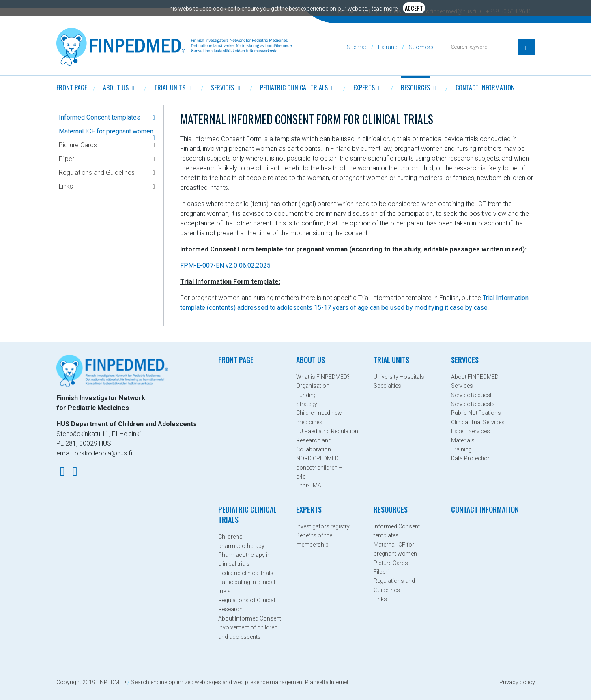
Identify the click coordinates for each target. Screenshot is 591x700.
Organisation (313, 386)
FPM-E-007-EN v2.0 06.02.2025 (225, 265)
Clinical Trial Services (478, 422)
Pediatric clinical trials (294, 88)
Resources (415, 88)
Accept (414, 8)
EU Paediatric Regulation (327, 431)
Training (461, 449)
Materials (463, 440)
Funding (306, 395)
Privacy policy (517, 682)
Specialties (387, 386)
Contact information (485, 88)
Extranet (388, 47)
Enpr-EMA (309, 485)
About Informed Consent (250, 618)
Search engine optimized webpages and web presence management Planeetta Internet (240, 682)
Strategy (307, 404)
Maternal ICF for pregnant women (106, 131)
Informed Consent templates (100, 117)
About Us (116, 88)
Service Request (471, 395)
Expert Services (471, 431)
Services (222, 88)
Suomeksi (422, 47)
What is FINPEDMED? (323, 377)
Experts (364, 88)
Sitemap (357, 47)
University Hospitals (399, 377)
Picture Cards (78, 145)
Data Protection (471, 458)
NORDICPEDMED (317, 458)
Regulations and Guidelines (97, 173)
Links (66, 186)
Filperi (67, 159)
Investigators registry (323, 526)
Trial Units (170, 88)
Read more (384, 9)
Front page (72, 88)
